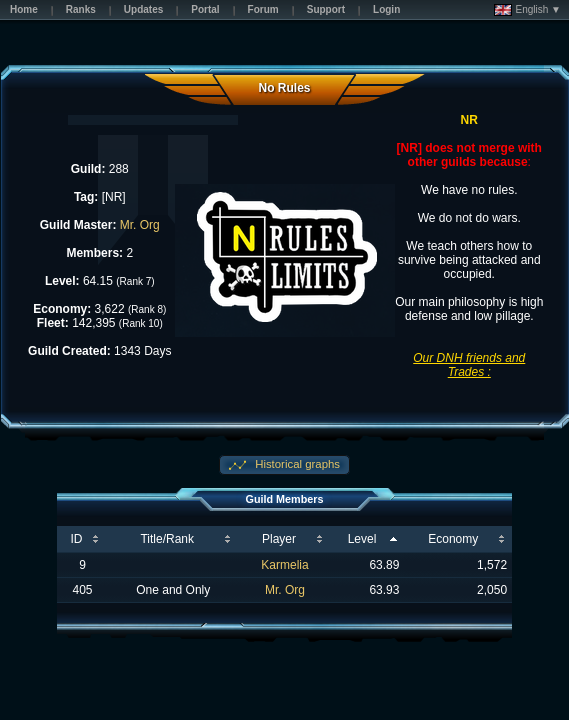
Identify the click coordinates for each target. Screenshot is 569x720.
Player (279, 539)
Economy (453, 539)
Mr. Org (140, 225)
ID (77, 539)
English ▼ (527, 10)
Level (362, 539)
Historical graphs (296, 464)
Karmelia (284, 565)
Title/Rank (167, 539)
